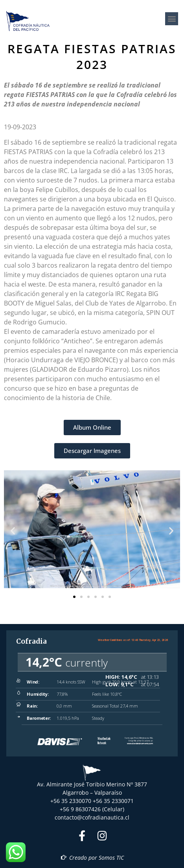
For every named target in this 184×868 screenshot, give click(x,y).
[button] (172, 19)
